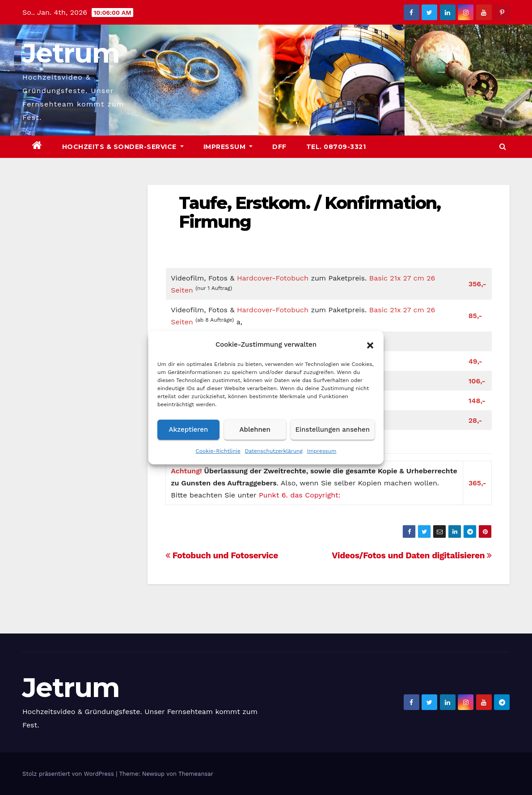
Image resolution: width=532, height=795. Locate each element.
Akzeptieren (189, 429)
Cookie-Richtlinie (218, 451)
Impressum (322, 451)
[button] (370, 344)
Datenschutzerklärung (274, 451)
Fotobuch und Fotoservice (222, 555)
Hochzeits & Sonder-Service (123, 147)
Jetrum (71, 53)
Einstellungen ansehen (333, 429)
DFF (279, 147)
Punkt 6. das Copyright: (300, 495)
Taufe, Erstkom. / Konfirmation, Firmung (310, 212)
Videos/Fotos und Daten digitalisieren (412, 555)
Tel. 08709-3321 (336, 147)
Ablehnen (255, 429)
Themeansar (196, 774)
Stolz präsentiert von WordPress (69, 774)
